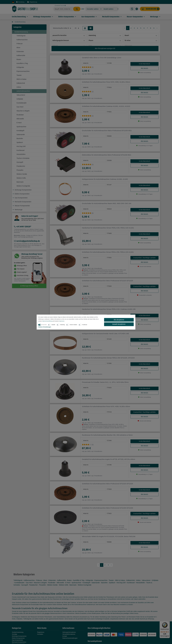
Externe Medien (73, 325)
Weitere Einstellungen (45, 327)
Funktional (85, 325)
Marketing (62, 325)
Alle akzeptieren (119, 320)
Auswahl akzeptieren (119, 324)
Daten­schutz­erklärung (47, 321)
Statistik (53, 325)
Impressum (62, 321)
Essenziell (44, 325)
